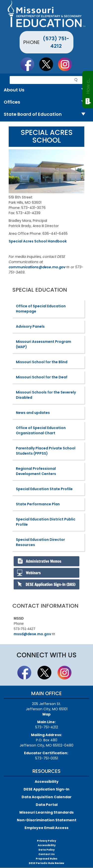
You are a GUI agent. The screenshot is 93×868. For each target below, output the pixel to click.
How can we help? (88, 85)
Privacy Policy (46, 841)
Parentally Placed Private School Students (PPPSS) (46, 451)
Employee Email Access (46, 828)
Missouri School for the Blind (42, 362)
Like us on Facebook (30, 64)
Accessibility (47, 782)
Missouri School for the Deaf (42, 377)
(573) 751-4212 (56, 42)
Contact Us (46, 854)
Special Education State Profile (44, 489)
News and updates (33, 413)
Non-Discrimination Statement (47, 820)
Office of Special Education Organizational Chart (41, 430)
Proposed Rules (46, 859)
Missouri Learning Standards (46, 812)
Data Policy (46, 850)
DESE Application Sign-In (46, 789)
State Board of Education (46, 114)
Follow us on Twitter (48, 64)
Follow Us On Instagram (67, 64)
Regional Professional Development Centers (36, 471)
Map (46, 714)
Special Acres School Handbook (38, 241)
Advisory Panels (30, 326)
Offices (46, 102)
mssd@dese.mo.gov (34, 634)
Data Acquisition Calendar (47, 797)
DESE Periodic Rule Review (46, 863)
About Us (46, 90)
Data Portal (47, 805)
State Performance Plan (38, 504)
